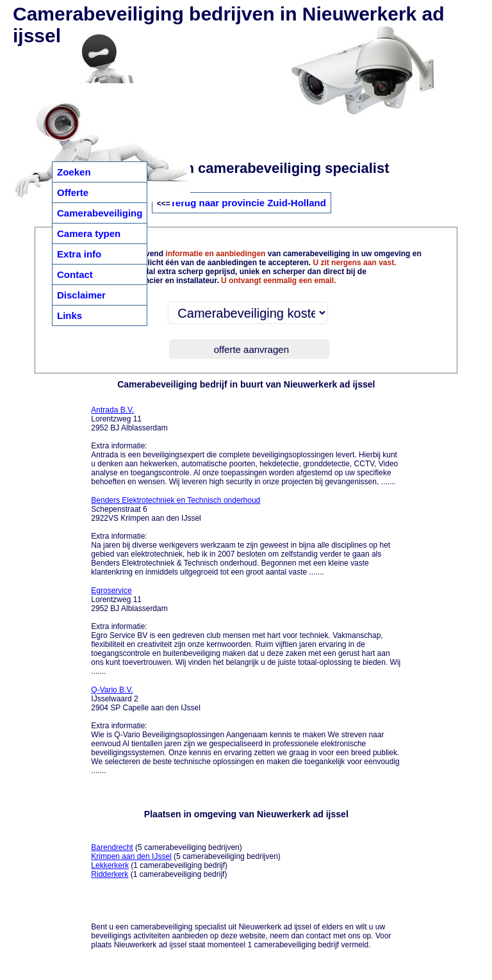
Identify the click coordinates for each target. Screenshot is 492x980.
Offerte (73, 192)
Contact (75, 274)
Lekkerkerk (110, 865)
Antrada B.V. (112, 410)
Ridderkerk (110, 874)
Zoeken (74, 172)
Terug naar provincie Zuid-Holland (248, 203)
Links (70, 315)
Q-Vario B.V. (112, 690)
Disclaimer (81, 295)
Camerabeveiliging (100, 213)
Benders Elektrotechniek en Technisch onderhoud (176, 500)
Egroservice (111, 591)
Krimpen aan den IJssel (131, 856)
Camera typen (89, 233)
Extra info (79, 254)
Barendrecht (112, 847)
